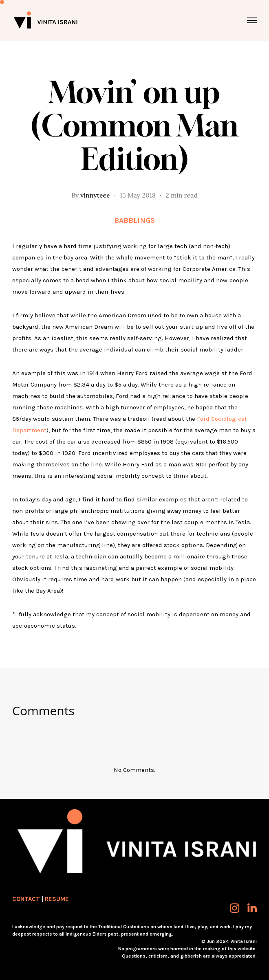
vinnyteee (95, 195)
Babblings (134, 220)
